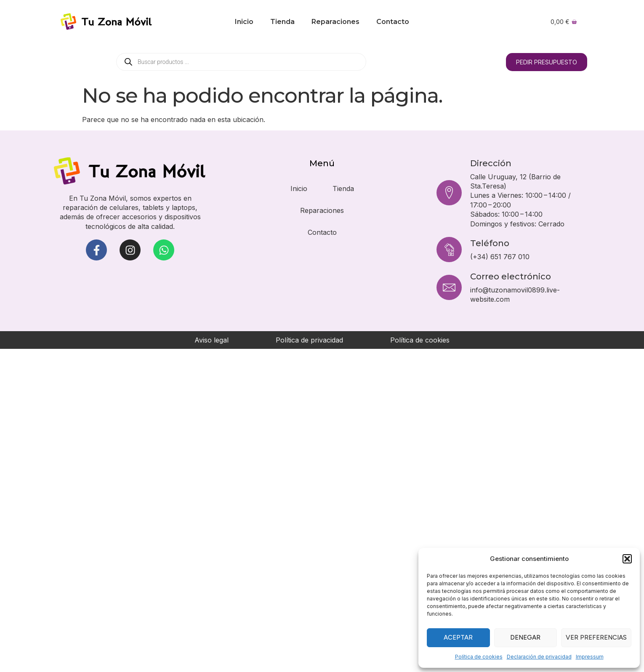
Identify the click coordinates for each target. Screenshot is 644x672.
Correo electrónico (511, 276)
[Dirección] (449, 193)
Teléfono (490, 243)
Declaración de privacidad (539, 657)
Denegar (525, 637)
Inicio (244, 22)
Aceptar (458, 637)
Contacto (393, 22)
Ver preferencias (596, 637)
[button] (627, 559)
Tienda (282, 22)
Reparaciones (335, 22)
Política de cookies (479, 657)
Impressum (590, 657)
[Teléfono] (449, 250)
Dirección (491, 163)
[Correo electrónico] (449, 287)
